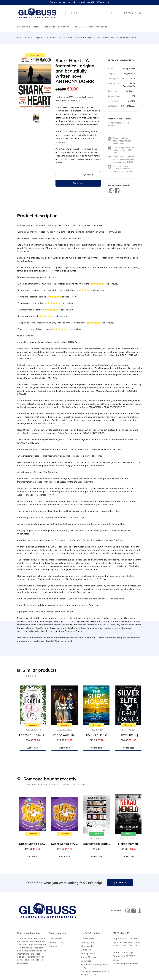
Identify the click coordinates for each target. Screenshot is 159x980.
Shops (116, 960)
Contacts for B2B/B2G (124, 956)
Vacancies (86, 961)
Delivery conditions (99, 27)
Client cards (87, 946)
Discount (35, 55)
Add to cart (78, 183)
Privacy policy (88, 953)
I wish (88, 175)
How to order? (88, 939)
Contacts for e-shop (123, 952)
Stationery (63, 27)
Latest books (24, 27)
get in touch (120, 882)
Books (36, 27)
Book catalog (56, 939)
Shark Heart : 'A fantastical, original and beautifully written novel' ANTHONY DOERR (99, 38)
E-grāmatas (49, 27)
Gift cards (86, 950)
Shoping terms (88, 942)
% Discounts (52, 38)
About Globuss (88, 957)
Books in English (35, 38)
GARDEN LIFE (79, 27)
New (97, 834)
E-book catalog (57, 942)
